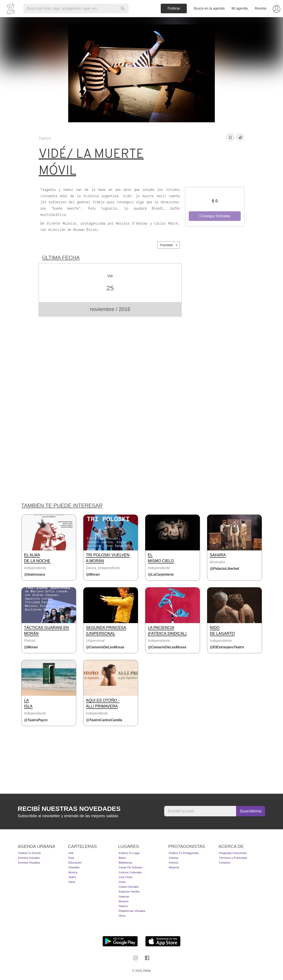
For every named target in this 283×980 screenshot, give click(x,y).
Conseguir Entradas (215, 216)
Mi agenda (240, 8)
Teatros (123, 906)
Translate (169, 245)
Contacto (225, 863)
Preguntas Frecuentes (233, 853)
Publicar (174, 8)
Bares (122, 858)
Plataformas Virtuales (132, 911)
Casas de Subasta (130, 867)
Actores (174, 863)
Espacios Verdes (129, 892)
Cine (71, 858)
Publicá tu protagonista (184, 853)
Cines (122, 882)
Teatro (72, 877)
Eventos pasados (29, 863)
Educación (75, 863)
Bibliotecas (125, 863)
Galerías (124, 897)
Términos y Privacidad (233, 858)
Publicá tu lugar (129, 853)
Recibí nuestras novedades (69, 809)
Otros (72, 882)
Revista (261, 8)
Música (73, 872)
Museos (124, 901)
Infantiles (74, 867)
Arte (71, 853)
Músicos (174, 867)
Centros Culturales (130, 872)
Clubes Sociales (129, 887)
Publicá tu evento (30, 853)
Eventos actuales (29, 858)
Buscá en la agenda (209, 8)
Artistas (173, 858)
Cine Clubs (126, 877)
